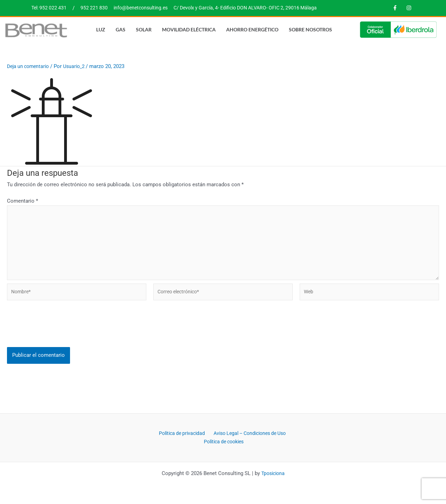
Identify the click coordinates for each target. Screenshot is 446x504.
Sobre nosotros (310, 29)
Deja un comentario (30, 66)
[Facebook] (395, 8)
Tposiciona (273, 473)
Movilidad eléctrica (189, 29)
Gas (121, 29)
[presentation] (60, 333)
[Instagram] (409, 8)
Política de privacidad (222, 433)
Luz (101, 29)
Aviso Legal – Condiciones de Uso (199, 442)
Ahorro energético (252, 29)
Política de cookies (267, 442)
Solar (144, 29)
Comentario (22, 201)
